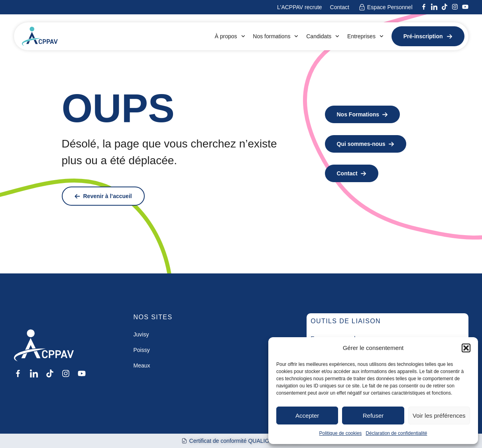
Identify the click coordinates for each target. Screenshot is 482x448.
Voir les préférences (439, 416)
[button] (466, 348)
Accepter (307, 416)
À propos (230, 36)
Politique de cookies (341, 433)
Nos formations (275, 36)
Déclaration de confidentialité (396, 433)
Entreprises (365, 36)
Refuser (373, 416)
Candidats (323, 36)
